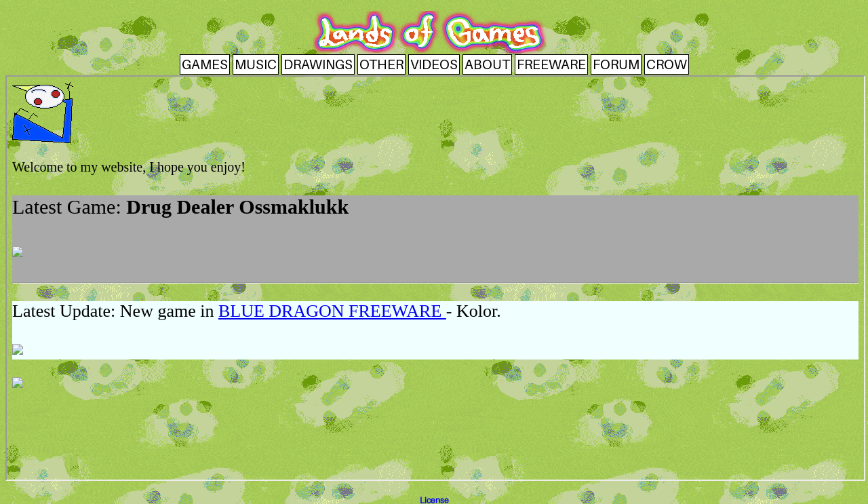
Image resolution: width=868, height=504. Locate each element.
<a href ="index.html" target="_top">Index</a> (435, 278)
